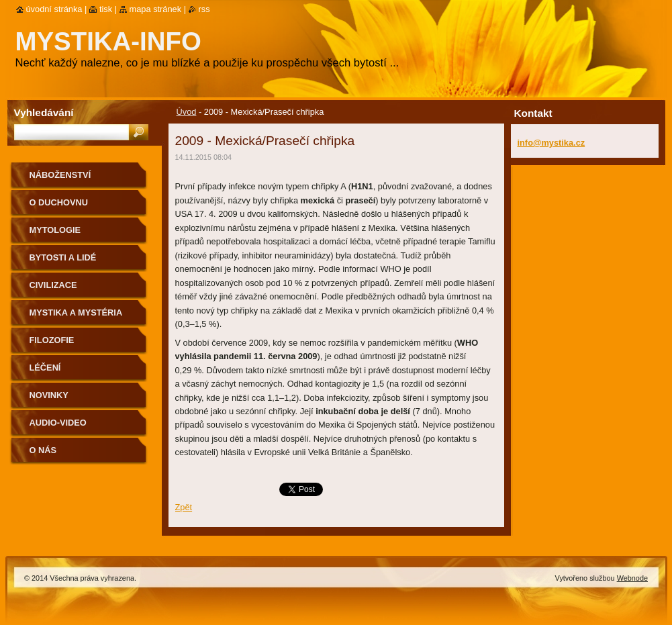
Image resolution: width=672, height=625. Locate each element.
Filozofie (52, 340)
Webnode (632, 578)
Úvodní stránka (54, 9)
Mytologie (55, 230)
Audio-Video (58, 423)
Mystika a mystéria (76, 312)
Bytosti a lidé (63, 257)
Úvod (187, 112)
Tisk (106, 9)
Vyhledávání (44, 112)
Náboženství (60, 175)
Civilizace (53, 285)
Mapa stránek (156, 9)
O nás (43, 450)
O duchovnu (59, 202)
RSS (204, 9)
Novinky (49, 395)
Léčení (45, 368)
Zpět (184, 507)
